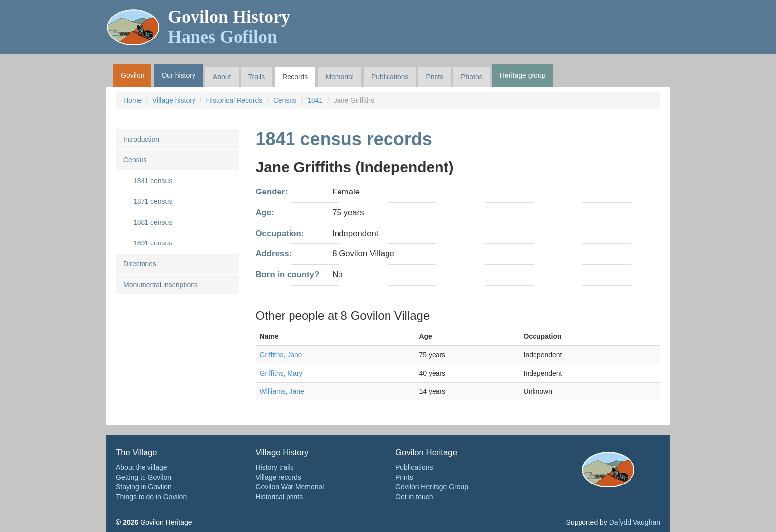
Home (132, 100)
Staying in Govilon (144, 487)
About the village (142, 467)
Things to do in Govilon (151, 497)
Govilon (132, 75)
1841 (315, 100)
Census (285, 100)
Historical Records (235, 100)
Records (295, 77)
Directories (140, 264)
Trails (257, 77)
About (222, 77)
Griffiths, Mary (281, 373)
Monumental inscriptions (161, 285)
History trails (275, 467)
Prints (435, 77)
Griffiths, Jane (281, 355)
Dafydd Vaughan (635, 522)
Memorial (339, 77)
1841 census (153, 181)
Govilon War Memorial (290, 487)
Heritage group (523, 75)
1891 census (153, 243)
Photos (472, 77)
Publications (390, 77)
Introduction (141, 139)
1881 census (153, 222)
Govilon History (229, 27)
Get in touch (414, 497)
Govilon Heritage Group (432, 487)
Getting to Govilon (144, 477)
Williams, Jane (282, 391)
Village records (279, 477)
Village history (174, 100)
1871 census (153, 201)
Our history (178, 75)
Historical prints (280, 497)
